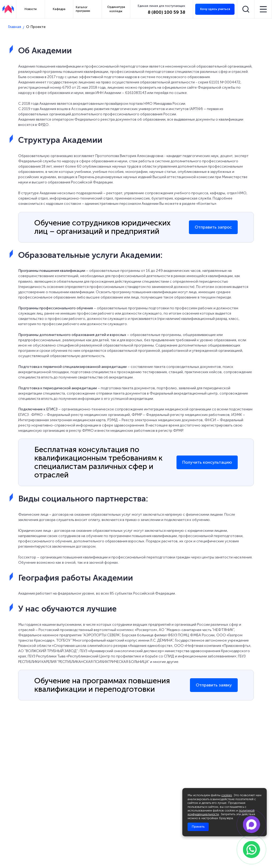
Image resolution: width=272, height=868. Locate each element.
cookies (227, 795)
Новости (31, 9)
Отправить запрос (213, 227)
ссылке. (181, 93)
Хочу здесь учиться (215, 9)
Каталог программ (83, 9)
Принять (198, 827)
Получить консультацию (207, 462)
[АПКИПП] (8, 9)
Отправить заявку (214, 685)
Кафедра (59, 9)
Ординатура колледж (116, 9)
